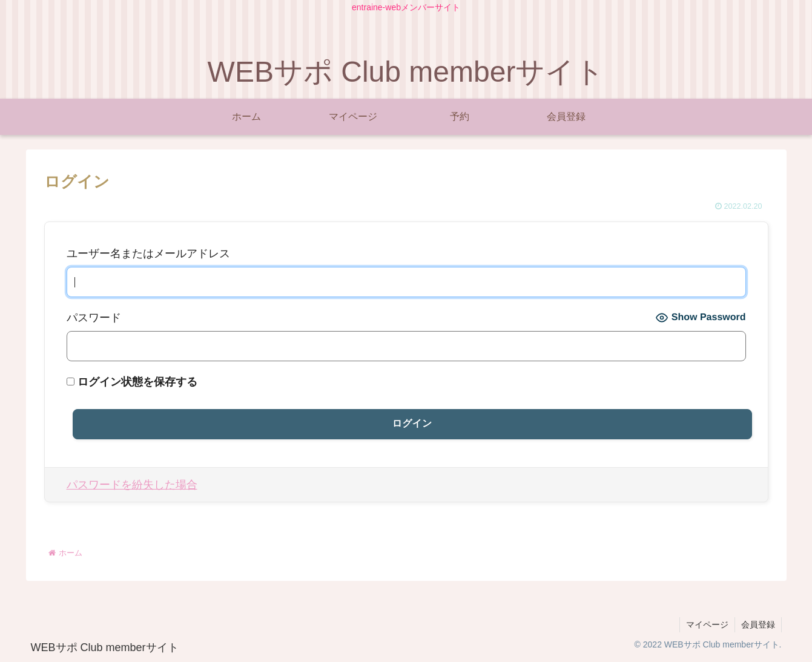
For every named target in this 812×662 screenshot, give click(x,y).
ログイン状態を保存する (132, 382)
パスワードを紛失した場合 (132, 485)
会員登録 (758, 624)
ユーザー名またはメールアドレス (148, 254)
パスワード (94, 318)
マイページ (707, 624)
